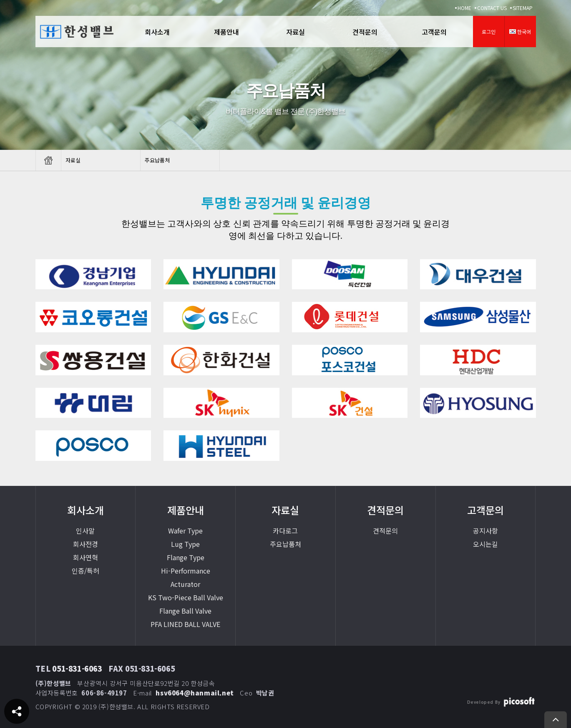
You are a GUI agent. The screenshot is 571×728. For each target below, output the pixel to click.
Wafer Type (185, 531)
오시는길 (485, 544)
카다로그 (285, 531)
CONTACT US (492, 8)
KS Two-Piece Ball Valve (186, 597)
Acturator (185, 584)
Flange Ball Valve (185, 611)
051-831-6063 (77, 668)
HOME (464, 8)
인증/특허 (86, 571)
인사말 (85, 531)
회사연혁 (86, 557)
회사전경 (86, 544)
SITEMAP (523, 8)
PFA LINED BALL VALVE (185, 624)
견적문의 (385, 531)
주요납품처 (285, 544)
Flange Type (186, 557)
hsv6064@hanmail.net (195, 693)
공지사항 (485, 531)
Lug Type (185, 544)
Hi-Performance (186, 571)
